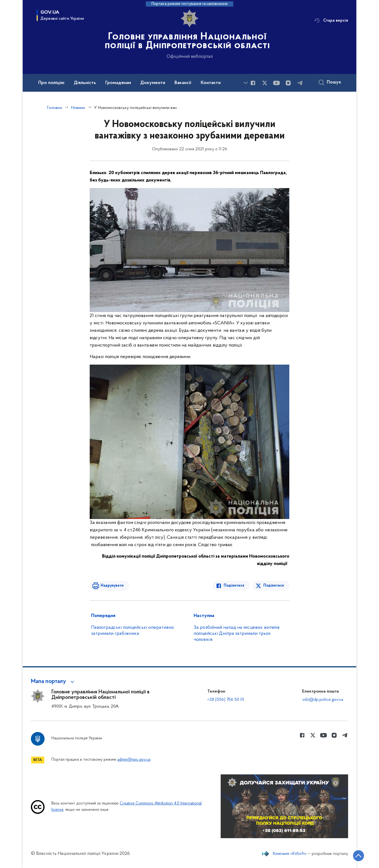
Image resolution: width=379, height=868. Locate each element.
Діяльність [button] (85, 83)
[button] (53, 682)
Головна (54, 108)
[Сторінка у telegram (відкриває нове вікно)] (300, 83)
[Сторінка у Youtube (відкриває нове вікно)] (276, 83)
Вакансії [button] (183, 83)
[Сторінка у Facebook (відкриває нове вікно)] (253, 83)
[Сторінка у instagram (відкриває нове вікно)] (288, 83)
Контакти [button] (211, 83)
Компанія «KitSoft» (290, 854)
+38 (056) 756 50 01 (226, 700)
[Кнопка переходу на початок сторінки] (358, 856)
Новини (78, 108)
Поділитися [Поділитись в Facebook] (234, 586)
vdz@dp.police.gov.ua (323, 700)
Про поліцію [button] (51, 83)
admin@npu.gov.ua (134, 760)
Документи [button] (153, 83)
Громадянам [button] (118, 83)
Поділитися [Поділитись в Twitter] (274, 586)
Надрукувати (112, 586)
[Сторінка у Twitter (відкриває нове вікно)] (265, 83)
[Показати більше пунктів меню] (246, 83)
